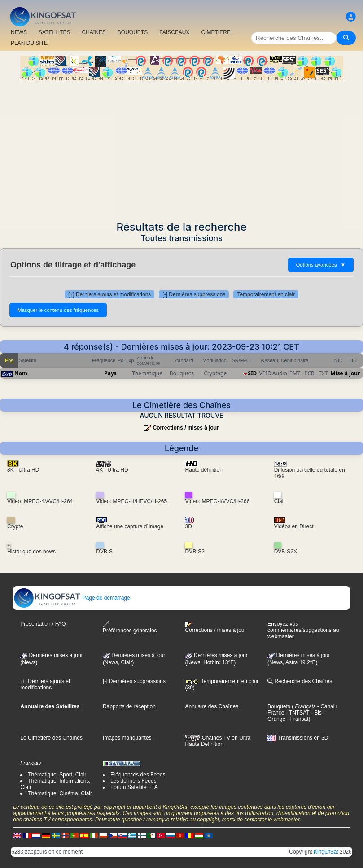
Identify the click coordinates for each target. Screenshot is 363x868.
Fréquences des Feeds (138, 775)
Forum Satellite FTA (134, 787)
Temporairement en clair (266, 294)
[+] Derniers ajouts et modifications (109, 294)
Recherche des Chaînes (300, 681)
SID (252, 373)
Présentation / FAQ (43, 624)
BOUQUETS (133, 32)
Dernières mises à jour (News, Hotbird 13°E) (216, 659)
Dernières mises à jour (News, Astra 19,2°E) (299, 659)
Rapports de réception (129, 706)
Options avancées (321, 265)
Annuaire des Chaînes (212, 706)
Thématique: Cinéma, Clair (60, 793)
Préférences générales (130, 627)
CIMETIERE (216, 32)
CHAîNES (94, 32)
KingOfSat (326, 852)
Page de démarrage (72, 598)
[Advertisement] (181, 148)
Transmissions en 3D (298, 738)
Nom (21, 373)
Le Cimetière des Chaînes (51, 738)
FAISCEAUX (174, 32)
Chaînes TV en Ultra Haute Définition (218, 741)
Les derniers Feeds (133, 781)
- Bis (315, 713)
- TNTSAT (297, 713)
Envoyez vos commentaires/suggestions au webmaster (303, 630)
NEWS (19, 32)
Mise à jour (346, 373)
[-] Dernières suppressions (194, 294)
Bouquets (279, 706)
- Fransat (297, 719)
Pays (110, 373)
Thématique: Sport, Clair (57, 775)
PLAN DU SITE (29, 43)
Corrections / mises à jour (186, 428)
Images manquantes (127, 738)
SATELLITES (54, 32)
